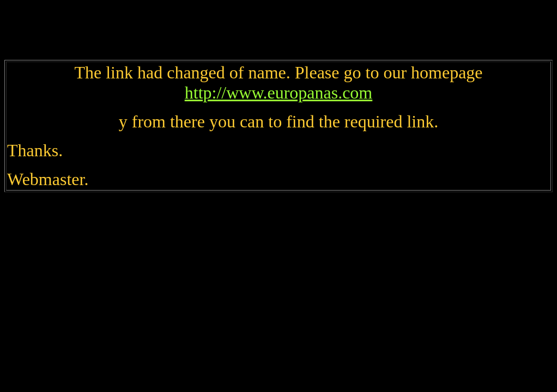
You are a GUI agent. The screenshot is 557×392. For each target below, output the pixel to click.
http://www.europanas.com (279, 93)
